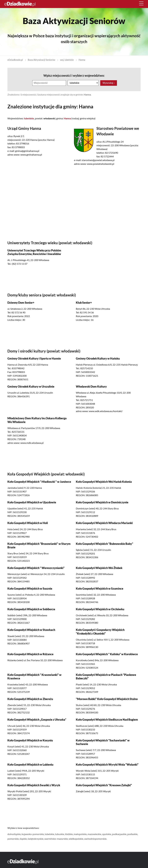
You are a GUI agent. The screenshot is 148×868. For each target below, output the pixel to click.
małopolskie (80, 834)
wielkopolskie (76, 839)
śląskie (23, 839)
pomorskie (13, 839)
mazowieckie (94, 834)
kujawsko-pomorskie (33, 834)
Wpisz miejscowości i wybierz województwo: (74, 75)
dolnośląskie (14, 834)
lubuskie (60, 834)
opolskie (107, 834)
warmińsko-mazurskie (56, 839)
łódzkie (69, 834)
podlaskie (132, 834)
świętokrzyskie (36, 839)
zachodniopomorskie (95, 839)
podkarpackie (119, 834)
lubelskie (50, 834)
